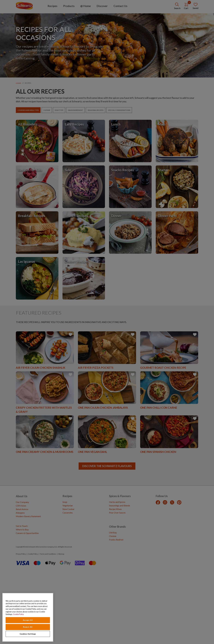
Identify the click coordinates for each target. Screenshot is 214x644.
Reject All (28, 627)
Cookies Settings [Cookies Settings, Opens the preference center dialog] (28, 634)
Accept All (28, 620)
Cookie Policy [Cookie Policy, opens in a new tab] (18, 614)
